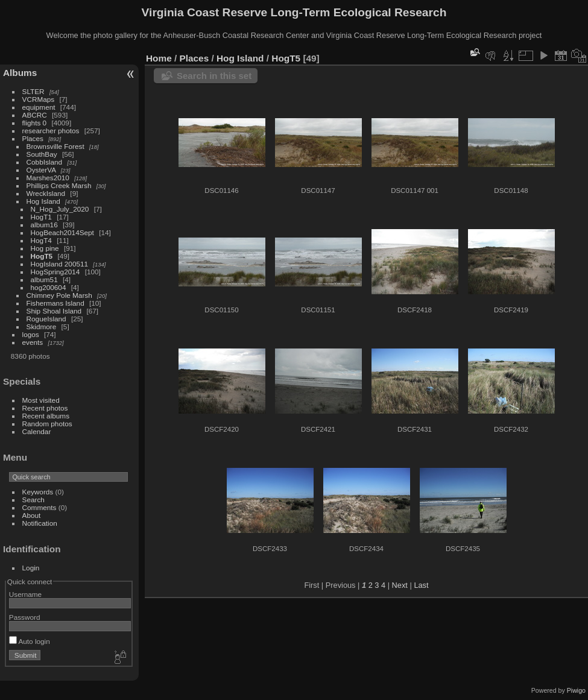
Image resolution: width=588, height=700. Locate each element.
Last (421, 585)
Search (33, 500)
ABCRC (35, 115)
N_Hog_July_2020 (60, 209)
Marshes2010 (48, 178)
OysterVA (41, 170)
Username (25, 594)
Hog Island (43, 201)
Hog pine (45, 248)
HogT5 (42, 256)
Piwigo (576, 690)
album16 (44, 225)
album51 (44, 279)
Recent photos (45, 408)
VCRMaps (39, 99)
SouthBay (42, 154)
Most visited (41, 400)
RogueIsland (46, 319)
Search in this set (214, 76)
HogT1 (41, 217)
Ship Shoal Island (54, 311)
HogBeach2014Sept (62, 232)
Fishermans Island (55, 303)
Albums (20, 73)
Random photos (47, 424)
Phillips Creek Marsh (59, 185)
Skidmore (42, 326)
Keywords (38, 492)
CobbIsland (45, 162)
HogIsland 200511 (60, 264)
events (33, 342)
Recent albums (46, 416)
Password (25, 617)
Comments (40, 507)
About (32, 515)
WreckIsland (46, 193)
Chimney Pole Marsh (59, 295)
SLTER (33, 91)
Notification (40, 523)
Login (31, 568)
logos (31, 334)
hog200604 (49, 287)
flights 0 (35, 123)
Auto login (30, 641)
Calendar (37, 431)
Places (33, 138)
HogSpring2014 (55, 272)
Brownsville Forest (55, 146)
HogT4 (41, 240)
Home (159, 58)
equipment (39, 107)
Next (400, 585)
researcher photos (51, 131)
